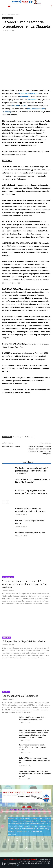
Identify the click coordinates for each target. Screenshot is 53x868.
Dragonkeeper (18, 437)
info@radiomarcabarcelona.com (27, 809)
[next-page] (8, 502)
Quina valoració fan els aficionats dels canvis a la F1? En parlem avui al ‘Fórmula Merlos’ (35, 774)
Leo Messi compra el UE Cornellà (30, 533)
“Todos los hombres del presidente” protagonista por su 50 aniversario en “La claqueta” (32, 471)
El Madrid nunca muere (11, 446)
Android (15, 106)
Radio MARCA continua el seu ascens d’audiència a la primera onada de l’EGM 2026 (34, 760)
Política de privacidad (21, 859)
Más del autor (28, 462)
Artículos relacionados (12, 462)
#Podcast (32, 100)
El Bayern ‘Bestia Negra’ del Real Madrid (24, 641)
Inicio (4, 14)
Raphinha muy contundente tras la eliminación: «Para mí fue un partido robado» (33, 747)
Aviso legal (8, 859)
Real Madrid (7, 637)
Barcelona (6, 692)
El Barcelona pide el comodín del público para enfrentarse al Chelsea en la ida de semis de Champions (39, 450)
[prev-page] (4, 502)
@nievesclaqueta (14, 14)
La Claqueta (29, 437)
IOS (25, 106)
